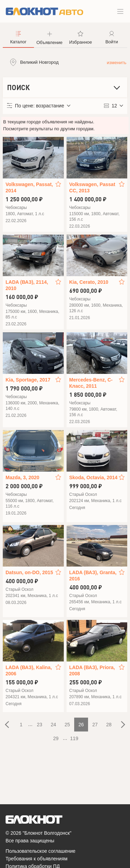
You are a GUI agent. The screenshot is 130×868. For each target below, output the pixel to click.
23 (40, 725)
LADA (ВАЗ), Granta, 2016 (93, 576)
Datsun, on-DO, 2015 (29, 572)
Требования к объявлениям (37, 859)
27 (95, 725)
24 (53, 725)
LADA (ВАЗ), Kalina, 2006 (29, 670)
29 (56, 738)
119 (74, 738)
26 (81, 725)
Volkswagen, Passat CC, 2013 (92, 187)
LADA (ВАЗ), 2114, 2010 (27, 285)
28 (109, 725)
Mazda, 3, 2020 (22, 477)
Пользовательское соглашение (41, 851)
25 (67, 725)
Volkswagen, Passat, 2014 (29, 187)
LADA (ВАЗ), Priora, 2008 (92, 670)
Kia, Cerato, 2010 (89, 282)
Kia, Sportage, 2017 (28, 380)
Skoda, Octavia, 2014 (93, 477)
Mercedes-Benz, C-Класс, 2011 (91, 383)
